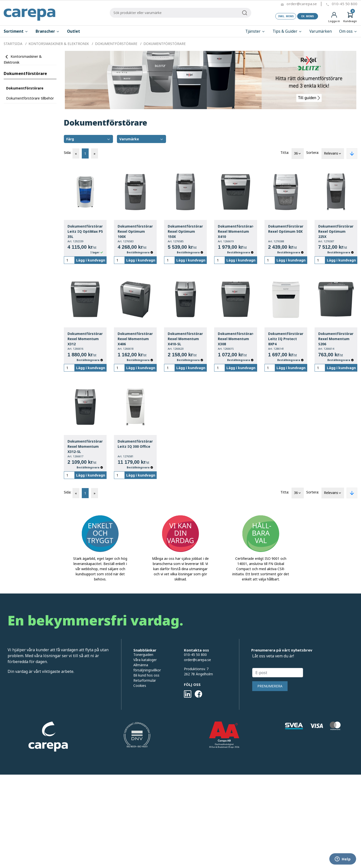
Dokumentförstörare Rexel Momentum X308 (236, 339)
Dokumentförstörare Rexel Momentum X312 (85, 339)
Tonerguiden (143, 655)
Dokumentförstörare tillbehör (30, 98)
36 (298, 154)
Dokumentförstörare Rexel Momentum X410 (236, 231)
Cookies (140, 686)
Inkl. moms (286, 16)
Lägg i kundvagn (91, 260)
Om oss (348, 31)
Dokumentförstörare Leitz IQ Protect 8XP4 (286, 339)
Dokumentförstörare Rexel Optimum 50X (286, 229)
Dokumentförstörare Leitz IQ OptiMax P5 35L (85, 231)
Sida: (68, 152)
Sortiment (16, 31)
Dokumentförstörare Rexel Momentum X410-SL (185, 339)
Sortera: (313, 152)
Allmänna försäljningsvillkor (147, 667)
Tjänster (255, 31)
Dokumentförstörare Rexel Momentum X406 (135, 339)
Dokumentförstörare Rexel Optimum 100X (135, 231)
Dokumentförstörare (25, 73)
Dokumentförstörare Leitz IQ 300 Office (135, 444)
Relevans (333, 154)
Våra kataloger (145, 660)
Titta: (285, 152)
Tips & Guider (287, 31)
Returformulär (145, 680)
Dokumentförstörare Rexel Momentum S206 (336, 339)
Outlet (74, 31)
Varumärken (321, 31)
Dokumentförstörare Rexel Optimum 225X (336, 231)
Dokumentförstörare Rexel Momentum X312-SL (85, 446)
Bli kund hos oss (146, 675)
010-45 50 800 (345, 4)
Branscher (48, 31)
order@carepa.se (302, 4)
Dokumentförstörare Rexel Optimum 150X (185, 231)
